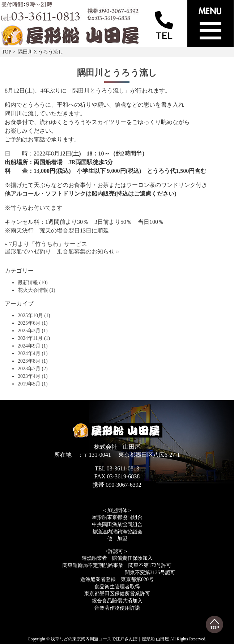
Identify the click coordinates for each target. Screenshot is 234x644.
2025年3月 (29, 331)
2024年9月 (29, 346)
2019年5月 (29, 384)
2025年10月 (30, 315)
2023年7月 (29, 369)
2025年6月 (29, 323)
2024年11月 (30, 338)
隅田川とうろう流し (117, 73)
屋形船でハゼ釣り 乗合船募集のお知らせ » (62, 251)
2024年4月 (29, 353)
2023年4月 (29, 376)
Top (214, 624)
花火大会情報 (33, 290)
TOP (7, 52)
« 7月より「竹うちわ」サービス (46, 244)
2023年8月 (29, 361)
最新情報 (28, 283)
